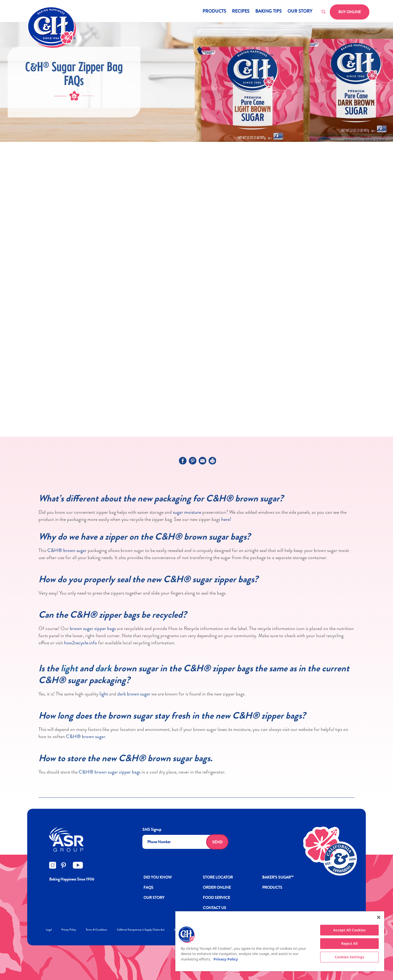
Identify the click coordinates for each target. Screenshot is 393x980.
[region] (280, 941)
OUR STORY (154, 898)
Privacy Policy (69, 930)
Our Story (300, 12)
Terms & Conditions (96, 930)
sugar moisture (186, 512)
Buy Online (350, 12)
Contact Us (215, 908)
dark (103, 668)
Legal (49, 930)
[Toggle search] (324, 12)
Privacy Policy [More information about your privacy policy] (226, 959)
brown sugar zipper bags (93, 628)
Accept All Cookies (350, 930)
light (69, 668)
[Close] (379, 917)
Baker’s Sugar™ (278, 877)
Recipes (241, 12)
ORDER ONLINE (217, 887)
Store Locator (218, 877)
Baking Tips (269, 12)
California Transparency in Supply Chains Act (141, 930)
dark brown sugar (134, 694)
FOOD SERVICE (216, 898)
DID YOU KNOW (158, 877)
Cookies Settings (349, 957)
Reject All (350, 943)
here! (226, 519)
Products (214, 12)
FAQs (148, 887)
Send (217, 842)
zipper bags (130, 772)
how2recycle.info (81, 643)
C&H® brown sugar (67, 550)
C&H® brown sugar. (86, 736)
